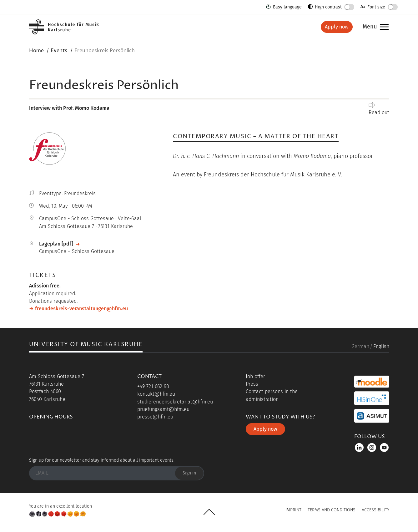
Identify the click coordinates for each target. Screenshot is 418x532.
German (360, 346)
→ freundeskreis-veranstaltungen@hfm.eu (78, 309)
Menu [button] (370, 27)
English (381, 346)
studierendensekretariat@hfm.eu (175, 402)
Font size (376, 7)
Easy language (287, 7)
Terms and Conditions (332, 510)
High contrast (328, 7)
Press (252, 384)
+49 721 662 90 (153, 386)
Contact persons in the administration (272, 395)
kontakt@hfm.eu (156, 394)
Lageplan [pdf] (56, 244)
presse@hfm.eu (155, 417)
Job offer (255, 376)
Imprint (293, 510)
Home (36, 51)
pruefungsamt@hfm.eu (163, 409)
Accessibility (375, 510)
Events (59, 51)
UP (209, 512)
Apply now (337, 27)
